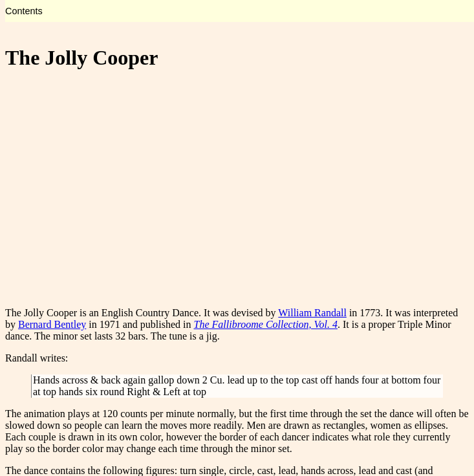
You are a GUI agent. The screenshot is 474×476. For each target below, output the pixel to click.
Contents (24, 11)
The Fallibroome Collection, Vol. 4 (266, 324)
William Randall (312, 313)
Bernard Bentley (52, 324)
